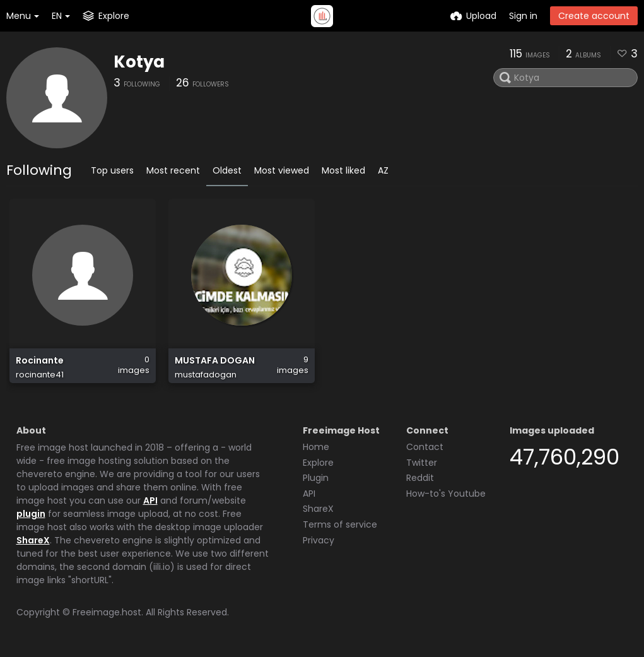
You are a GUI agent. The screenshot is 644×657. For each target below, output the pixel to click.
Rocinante (40, 361)
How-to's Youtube (446, 494)
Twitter (422, 463)
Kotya (139, 62)
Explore (318, 463)
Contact (425, 447)
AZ (383, 170)
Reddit (420, 478)
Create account (594, 16)
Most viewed (282, 170)
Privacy (319, 540)
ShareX (33, 540)
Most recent (173, 170)
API (150, 500)
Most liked (343, 170)
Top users (112, 170)
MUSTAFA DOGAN (215, 361)
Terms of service (340, 524)
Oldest (227, 170)
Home (316, 447)
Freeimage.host (107, 612)
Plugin (316, 478)
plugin (31, 514)
